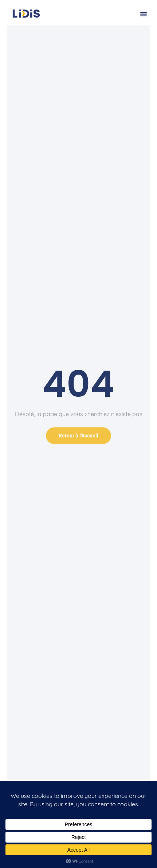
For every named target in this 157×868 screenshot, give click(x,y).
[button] (144, 14)
